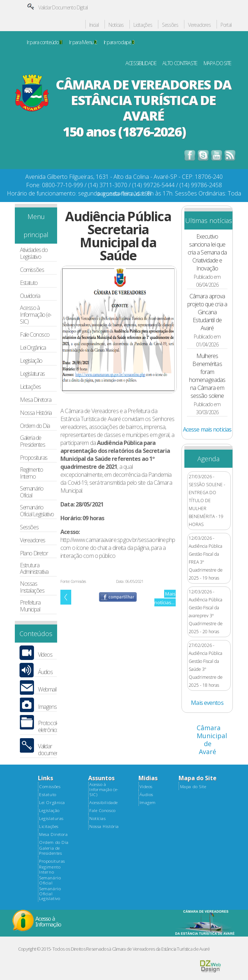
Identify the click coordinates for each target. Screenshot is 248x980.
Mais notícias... (165, 598)
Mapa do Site (193, 787)
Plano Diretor (34, 553)
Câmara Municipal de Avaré (212, 740)
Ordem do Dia (35, 426)
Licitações (143, 25)
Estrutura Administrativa (34, 569)
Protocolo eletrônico (49, 727)
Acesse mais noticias (207, 429)
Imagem (148, 803)
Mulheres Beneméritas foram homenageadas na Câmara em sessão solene (207, 376)
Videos (146, 787)
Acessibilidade (103, 803)
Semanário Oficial (31, 492)
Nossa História (36, 413)
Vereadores (199, 25)
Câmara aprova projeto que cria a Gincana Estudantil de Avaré (207, 312)
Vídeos (45, 655)
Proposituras (34, 458)
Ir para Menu (83, 43)
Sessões (170, 25)
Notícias (116, 25)
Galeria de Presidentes (32, 441)
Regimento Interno (31, 473)
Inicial (94, 25)
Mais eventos (207, 703)
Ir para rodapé (119, 43)
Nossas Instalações (32, 587)
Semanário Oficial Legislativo (37, 511)
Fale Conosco (35, 335)
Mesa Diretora (35, 400)
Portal (226, 25)
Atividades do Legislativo (34, 253)
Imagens (47, 707)
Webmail (47, 689)
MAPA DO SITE (218, 64)
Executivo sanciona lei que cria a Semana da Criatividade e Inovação (207, 252)
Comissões (32, 270)
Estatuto (29, 283)
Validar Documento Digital (63, 7)
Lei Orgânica (33, 348)
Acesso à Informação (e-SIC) (36, 315)
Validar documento (50, 750)
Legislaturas (32, 374)
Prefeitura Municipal (30, 606)
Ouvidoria (30, 296)
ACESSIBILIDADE (141, 64)
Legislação (31, 361)
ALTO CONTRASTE (180, 64)
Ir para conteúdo (44, 43)
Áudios (45, 672)
